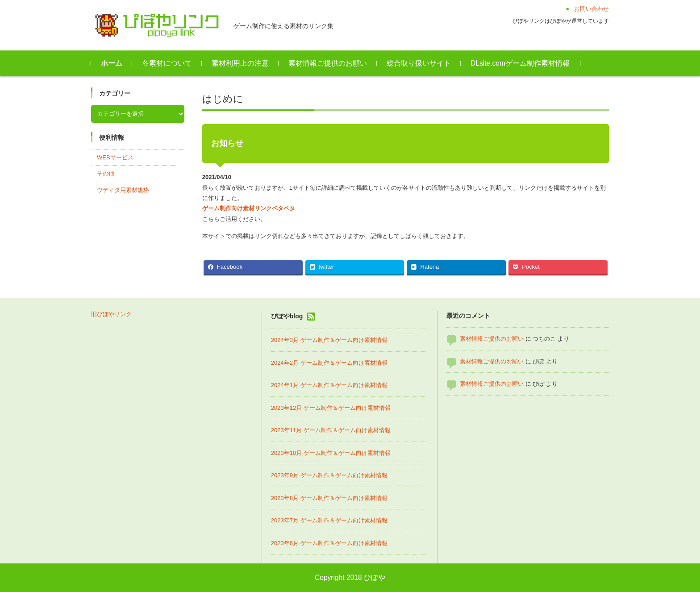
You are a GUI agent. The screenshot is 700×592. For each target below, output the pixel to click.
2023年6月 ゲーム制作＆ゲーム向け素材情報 (329, 543)
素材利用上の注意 (240, 63)
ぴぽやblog (287, 316)
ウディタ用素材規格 (123, 190)
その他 (106, 173)
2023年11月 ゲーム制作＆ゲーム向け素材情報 (331, 430)
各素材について (167, 63)
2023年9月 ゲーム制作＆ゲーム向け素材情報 (329, 475)
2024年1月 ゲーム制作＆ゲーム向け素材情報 (329, 385)
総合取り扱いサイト (419, 63)
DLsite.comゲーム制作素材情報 (520, 63)
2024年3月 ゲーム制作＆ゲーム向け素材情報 (329, 340)
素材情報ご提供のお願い (328, 63)
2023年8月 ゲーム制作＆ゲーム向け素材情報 (329, 498)
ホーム (112, 63)
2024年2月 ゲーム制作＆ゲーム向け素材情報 (329, 363)
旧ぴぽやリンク (111, 314)
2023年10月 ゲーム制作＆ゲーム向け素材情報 (331, 453)
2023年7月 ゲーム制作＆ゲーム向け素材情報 (329, 520)
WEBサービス (115, 157)
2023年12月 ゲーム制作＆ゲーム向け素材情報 (331, 408)
